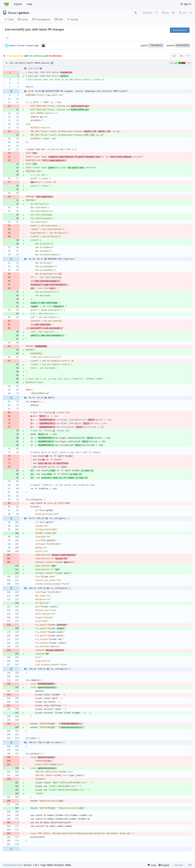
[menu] (189, 56)
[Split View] (181, 56)
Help (30, 4)
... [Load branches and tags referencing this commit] (7, 37)
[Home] (6, 4)
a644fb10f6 (183, 45)
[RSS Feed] (136, 13)
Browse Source (180, 30)
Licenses (179, 865)
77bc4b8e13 (156, 45)
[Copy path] (52, 63)
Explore (18, 4)
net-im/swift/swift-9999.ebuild (29, 63)
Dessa (12, 13)
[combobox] (174, 56)
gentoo (24, 13)
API (190, 865)
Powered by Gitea (13, 865)
